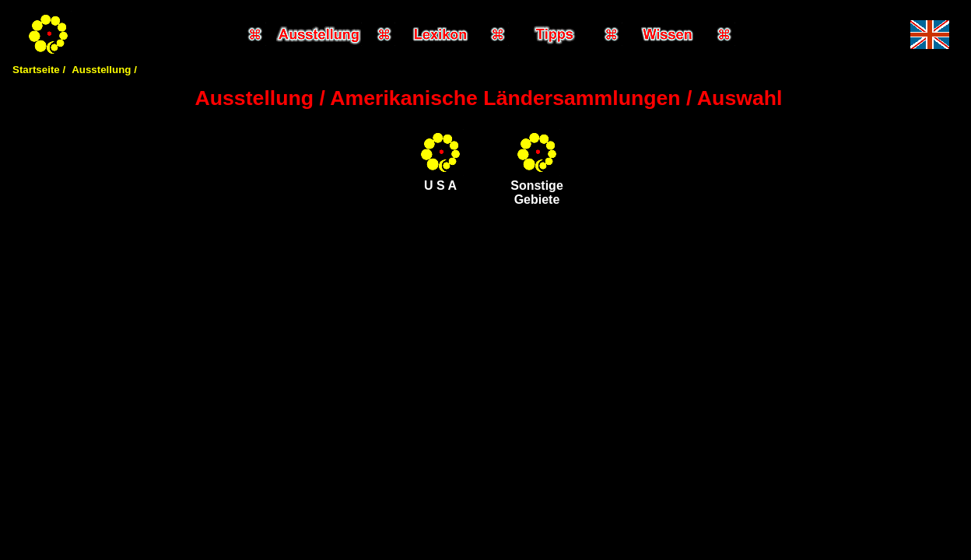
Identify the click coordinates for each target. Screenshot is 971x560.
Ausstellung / (104, 70)
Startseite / (39, 70)
